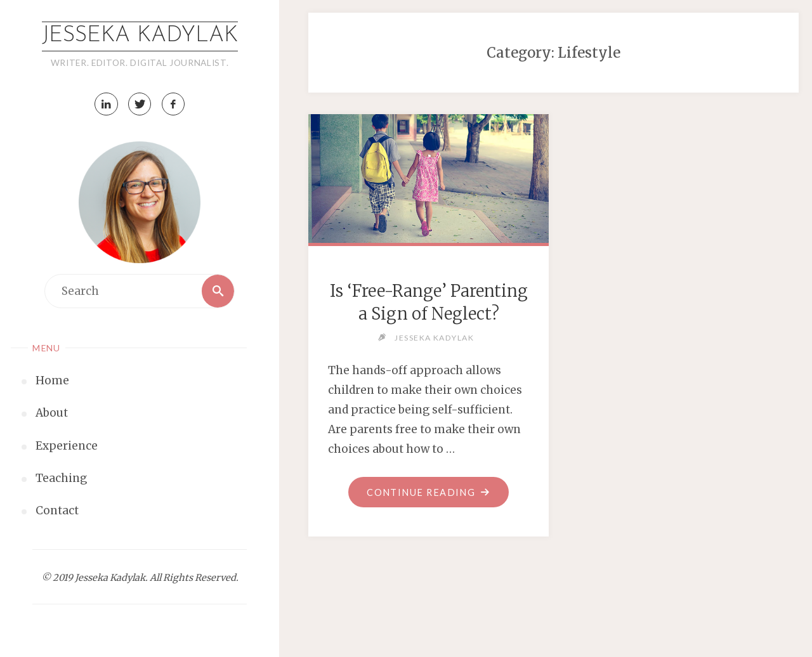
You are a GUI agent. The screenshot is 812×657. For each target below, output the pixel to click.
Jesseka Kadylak (140, 36)
